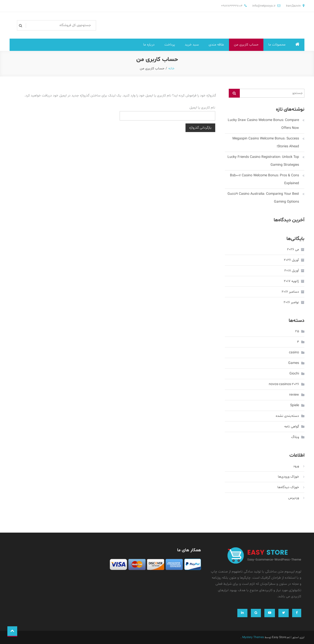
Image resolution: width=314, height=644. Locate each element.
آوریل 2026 (291, 260)
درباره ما (149, 45)
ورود (296, 466)
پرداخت (170, 45)
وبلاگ (295, 437)
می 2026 (293, 249)
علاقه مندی (216, 45)
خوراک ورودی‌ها (288, 477)
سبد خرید (192, 45)
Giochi (294, 374)
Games (294, 363)
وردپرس (294, 498)
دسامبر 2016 (290, 292)
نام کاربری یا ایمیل (202, 108)
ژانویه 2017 (291, 281)
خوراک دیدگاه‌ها (288, 487)
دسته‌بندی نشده (287, 416)
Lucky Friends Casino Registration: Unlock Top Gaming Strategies (263, 161)
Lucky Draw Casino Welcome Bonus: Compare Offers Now (263, 124)
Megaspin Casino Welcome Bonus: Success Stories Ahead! (266, 142)
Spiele (295, 405)
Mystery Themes (253, 637)
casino (294, 352)
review (294, 395)
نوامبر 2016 (291, 302)
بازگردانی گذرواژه (200, 128)
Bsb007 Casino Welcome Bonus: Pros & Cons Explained (264, 179)
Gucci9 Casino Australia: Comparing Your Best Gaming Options (263, 198)
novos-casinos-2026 (284, 384)
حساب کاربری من (246, 45)
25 (297, 331)
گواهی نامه (292, 427)
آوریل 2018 (292, 271)
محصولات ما (277, 45)
